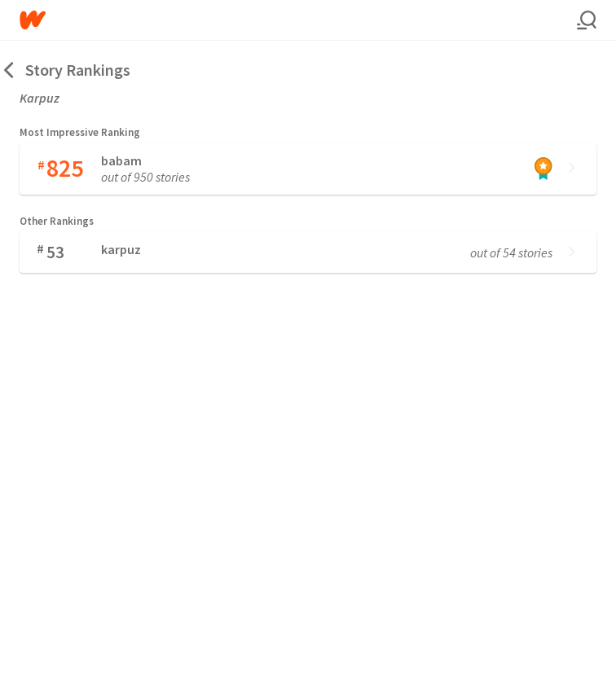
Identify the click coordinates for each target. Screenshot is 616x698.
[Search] (587, 20)
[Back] (10, 70)
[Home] (298, 20)
